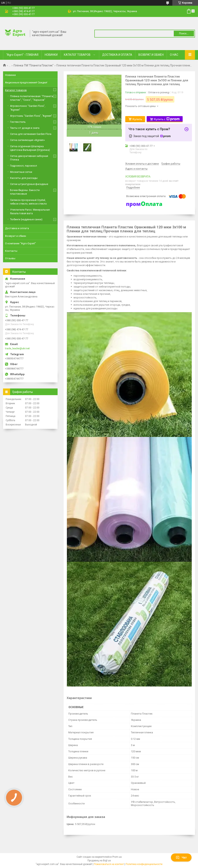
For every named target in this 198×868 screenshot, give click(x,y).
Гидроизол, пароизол (24, 166)
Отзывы (10, 258)
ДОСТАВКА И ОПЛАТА (117, 55)
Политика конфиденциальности (144, 864)
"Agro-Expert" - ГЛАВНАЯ (22, 55)
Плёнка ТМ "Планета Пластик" (34, 65)
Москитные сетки (21, 172)
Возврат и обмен (16, 236)
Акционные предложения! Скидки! (26, 82)
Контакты (11, 251)
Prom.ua (117, 857)
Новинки (10, 75)
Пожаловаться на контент (109, 864)
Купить (137, 119)
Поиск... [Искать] (184, 33)
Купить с (167, 119)
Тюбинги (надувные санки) (26, 219)
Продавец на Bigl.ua (99, 861)
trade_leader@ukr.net (17, 348)
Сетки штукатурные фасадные (29, 184)
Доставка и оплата (17, 228)
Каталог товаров (16, 90)
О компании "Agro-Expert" (21, 243)
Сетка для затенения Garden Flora (31, 134)
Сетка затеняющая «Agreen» (27, 140)
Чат (181, 858)
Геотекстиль (18, 122)
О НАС (174, 55)
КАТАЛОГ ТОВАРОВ (77, 55)
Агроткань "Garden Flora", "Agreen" (31, 116)
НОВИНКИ (51, 55)
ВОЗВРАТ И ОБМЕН (151, 55)
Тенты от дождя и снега (25, 128)
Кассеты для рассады (24, 178)
